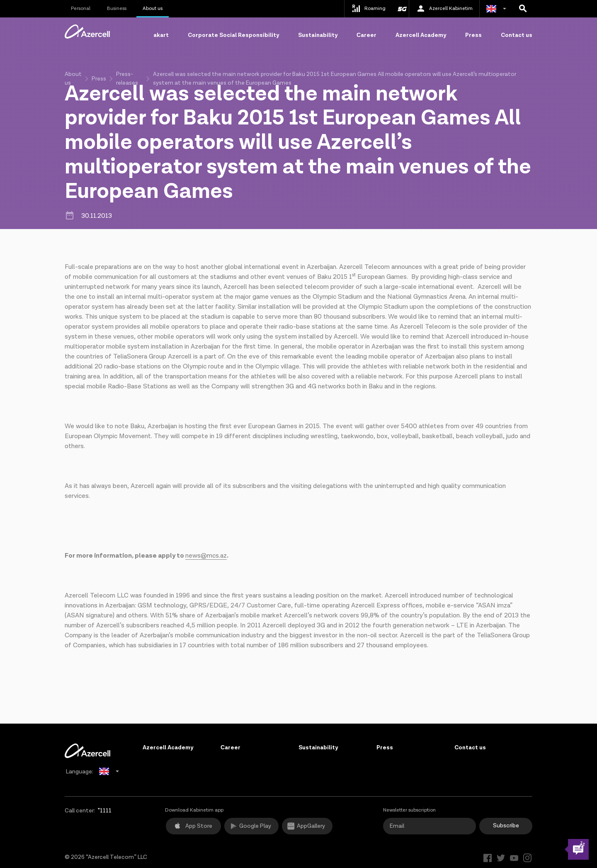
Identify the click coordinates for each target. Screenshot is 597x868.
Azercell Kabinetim (444, 9)
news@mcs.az (206, 556)
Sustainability (318, 35)
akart (161, 35)
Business (117, 9)
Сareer (366, 35)
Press (473, 35)
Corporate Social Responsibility (233, 35)
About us (153, 9)
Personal (81, 9)
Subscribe (506, 826)
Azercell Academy (421, 35)
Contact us (517, 35)
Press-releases (127, 79)
